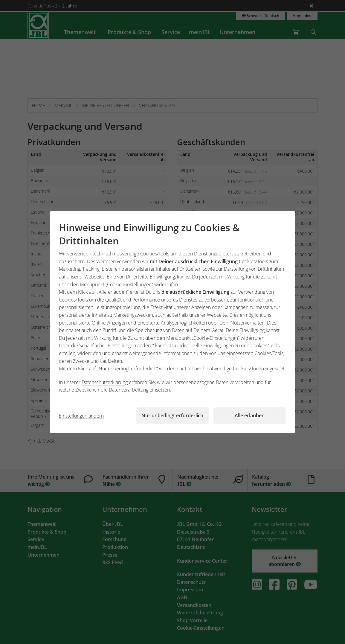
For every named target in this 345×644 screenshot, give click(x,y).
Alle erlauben (250, 415)
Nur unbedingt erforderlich (172, 415)
